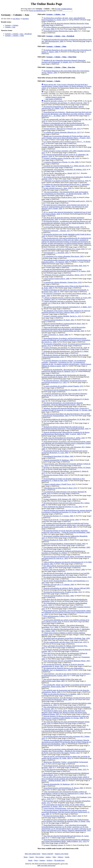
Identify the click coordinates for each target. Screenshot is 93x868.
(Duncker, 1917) (57, 231)
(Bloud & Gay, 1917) (62, 132)
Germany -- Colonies (12, 25)
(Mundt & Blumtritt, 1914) (66, 222)
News (36, 860)
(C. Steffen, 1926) (64, 438)
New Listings (40, 857)
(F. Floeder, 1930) (66, 820)
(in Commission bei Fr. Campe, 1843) (65, 793)
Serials (67, 857)
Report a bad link (48, 854)
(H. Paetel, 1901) (59, 320)
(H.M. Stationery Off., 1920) (60, 499)
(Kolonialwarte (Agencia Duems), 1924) (65, 725)
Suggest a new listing (61, 854)
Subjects (60, 857)
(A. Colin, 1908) (61, 162)
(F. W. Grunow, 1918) (66, 270)
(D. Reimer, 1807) (66, 730)
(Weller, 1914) (56, 475)
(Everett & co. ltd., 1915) (61, 158)
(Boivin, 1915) (64, 275)
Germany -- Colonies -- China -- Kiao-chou (61, 67)
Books (30, 860)
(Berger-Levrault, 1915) (64, 227)
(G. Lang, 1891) (63, 507)
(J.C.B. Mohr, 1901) (67, 419)
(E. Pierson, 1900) (63, 788)
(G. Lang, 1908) (66, 812)
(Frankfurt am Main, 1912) (63, 592)
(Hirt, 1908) (57, 495)
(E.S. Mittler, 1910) (63, 107)
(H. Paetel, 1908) (55, 540)
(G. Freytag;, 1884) (65, 717)
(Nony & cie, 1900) (64, 302)
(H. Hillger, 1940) (58, 456)
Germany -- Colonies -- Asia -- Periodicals (18, 34)
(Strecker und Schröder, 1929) (66, 242)
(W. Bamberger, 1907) (59, 784)
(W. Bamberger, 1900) (58, 460)
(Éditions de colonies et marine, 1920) (66, 363)
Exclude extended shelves (63, 9)
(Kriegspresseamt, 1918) (57, 808)
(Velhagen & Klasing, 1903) (64, 712)
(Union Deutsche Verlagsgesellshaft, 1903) (66, 415)
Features (42, 860)
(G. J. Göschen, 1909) (58, 516)
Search (32, 857)
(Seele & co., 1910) (66, 612)
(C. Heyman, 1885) (67, 409)
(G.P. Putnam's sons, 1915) (62, 129)
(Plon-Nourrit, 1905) (64, 256)
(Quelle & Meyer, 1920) (60, 197)
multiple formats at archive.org (55, 97)
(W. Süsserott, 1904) (66, 261)
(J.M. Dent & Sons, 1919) (65, 642)
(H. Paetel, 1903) (65, 544)
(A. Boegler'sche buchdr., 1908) (65, 193)
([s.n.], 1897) (64, 382)
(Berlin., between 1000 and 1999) (67, 588)
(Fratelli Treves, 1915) (60, 484)
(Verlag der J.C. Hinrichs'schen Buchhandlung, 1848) (66, 742)
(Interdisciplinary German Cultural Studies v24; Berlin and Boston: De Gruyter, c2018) (67, 86)
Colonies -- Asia (10, 27)
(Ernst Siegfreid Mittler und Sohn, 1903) (63, 329)
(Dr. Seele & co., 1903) (66, 557)
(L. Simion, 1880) (56, 335)
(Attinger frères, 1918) (63, 282)
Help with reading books (33, 854)
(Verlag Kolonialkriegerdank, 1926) (65, 428)
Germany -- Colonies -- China (14, 36)
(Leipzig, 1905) (66, 675)
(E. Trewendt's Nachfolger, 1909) (67, 547)
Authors (48, 857)
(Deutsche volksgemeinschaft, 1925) (66, 828)
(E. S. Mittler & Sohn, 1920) (63, 480)
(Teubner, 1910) (66, 443)
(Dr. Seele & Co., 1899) (66, 340)
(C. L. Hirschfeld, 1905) (56, 253)
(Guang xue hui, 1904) (61, 520)
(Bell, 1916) (65, 266)
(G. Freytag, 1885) (67, 511)
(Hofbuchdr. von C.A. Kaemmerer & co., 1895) (63, 669)
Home (26, 857)
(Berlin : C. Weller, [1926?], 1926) (62, 816)
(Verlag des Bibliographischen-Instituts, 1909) (62, 404)
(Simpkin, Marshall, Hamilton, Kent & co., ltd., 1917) (64, 146)
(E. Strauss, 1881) (63, 665)
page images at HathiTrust (54, 99)
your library (16, 19)
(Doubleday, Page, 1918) (67, 638)
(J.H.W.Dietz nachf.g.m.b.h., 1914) (67, 201)
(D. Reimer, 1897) (64, 376)
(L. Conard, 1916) (64, 249)
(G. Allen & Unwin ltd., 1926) (65, 103)
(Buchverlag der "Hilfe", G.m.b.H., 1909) (66, 433)
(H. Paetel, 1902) (64, 324)
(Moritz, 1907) (67, 661)
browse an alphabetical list (38, 11)
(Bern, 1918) (66, 312)
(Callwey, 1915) (56, 616)
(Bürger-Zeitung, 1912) (67, 577)
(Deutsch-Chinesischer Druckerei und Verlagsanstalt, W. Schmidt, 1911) (64, 61)
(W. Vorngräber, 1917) (63, 390)
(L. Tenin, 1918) (58, 188)
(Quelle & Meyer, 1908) (57, 279)
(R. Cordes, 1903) (66, 757)
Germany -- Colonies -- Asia (56, 14)
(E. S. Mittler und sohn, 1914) (66, 166)
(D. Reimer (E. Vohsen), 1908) (64, 570)
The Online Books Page (46, 4)
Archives (49, 860)
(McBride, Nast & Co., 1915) (63, 316)
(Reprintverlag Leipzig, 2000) (61, 31)
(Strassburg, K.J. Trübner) (63, 552)
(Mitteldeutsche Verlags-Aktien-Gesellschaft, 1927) (64, 124)
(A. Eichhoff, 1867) (66, 525)
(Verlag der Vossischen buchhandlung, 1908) (66, 532)
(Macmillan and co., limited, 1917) (60, 173)
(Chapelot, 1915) (64, 386)
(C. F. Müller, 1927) (67, 307)
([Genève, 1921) (66, 137)
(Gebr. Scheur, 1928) (56, 423)
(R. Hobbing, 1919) (65, 170)
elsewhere (26, 19)
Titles (54, 857)
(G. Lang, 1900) (65, 452)
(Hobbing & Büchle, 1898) (67, 779)
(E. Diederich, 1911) (66, 371)
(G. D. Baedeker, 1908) (62, 694)
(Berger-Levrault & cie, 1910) (66, 181)
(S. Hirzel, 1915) (60, 488)
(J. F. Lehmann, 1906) (59, 584)
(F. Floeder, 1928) (65, 207)
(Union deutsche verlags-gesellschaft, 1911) (66, 574)
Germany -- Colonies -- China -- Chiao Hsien (61, 57)
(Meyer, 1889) (66, 699)
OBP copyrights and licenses (46, 865)
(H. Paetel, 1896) (59, 596)
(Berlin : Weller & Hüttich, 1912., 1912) (66, 841)
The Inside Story (59, 860)
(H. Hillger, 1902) (67, 114)
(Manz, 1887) (62, 680)
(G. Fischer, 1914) (63, 19)
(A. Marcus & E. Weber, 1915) (65, 769)
